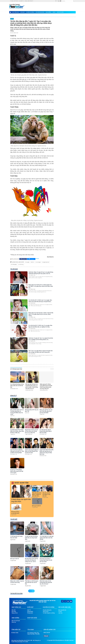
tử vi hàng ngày (14, 264)
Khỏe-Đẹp (23, 12)
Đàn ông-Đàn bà (62, 610)
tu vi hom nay (21, 264)
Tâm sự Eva (46, 612)
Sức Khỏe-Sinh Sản (40, 12)
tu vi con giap (38, 262)
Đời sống (14, 612)
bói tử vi (32, 262)
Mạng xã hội (15, 613)
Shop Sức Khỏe (60, 12)
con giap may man (46, 262)
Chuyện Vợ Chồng (30, 12)
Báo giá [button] (46, 636)
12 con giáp (27, 262)
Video (54, 12)
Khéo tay (14, 622)
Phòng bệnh (30, 612)
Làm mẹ (60, 613)
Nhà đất (14, 610)
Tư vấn (60, 612)
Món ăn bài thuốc (16, 621)
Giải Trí (12, 19)
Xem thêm (31, 591)
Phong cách (30, 613)
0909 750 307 (47, 633)
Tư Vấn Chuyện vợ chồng (49, 613)
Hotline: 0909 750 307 (29, 1)
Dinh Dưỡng (49, 12)
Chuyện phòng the (47, 610)
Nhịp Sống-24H (16, 12)
